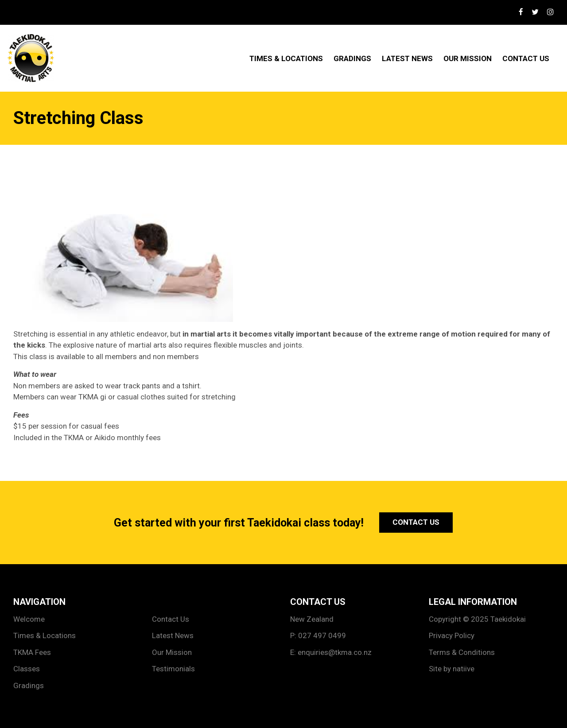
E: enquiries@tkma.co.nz (331, 652)
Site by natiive (452, 669)
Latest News (407, 58)
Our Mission (468, 58)
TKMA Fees (32, 652)
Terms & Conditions (462, 652)
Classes (27, 669)
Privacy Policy (452, 635)
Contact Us (526, 58)
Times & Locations (286, 58)
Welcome (29, 619)
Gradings (352, 58)
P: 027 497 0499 (318, 635)
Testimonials (173, 669)
